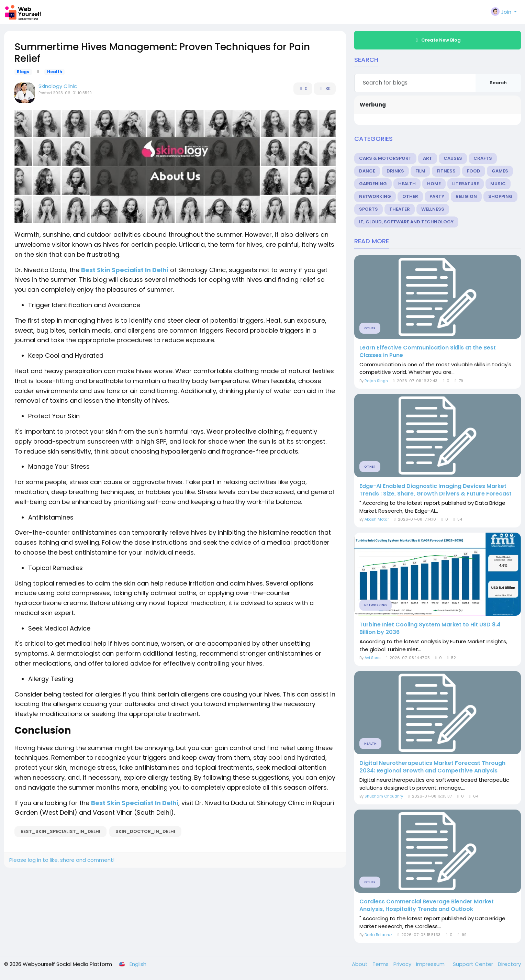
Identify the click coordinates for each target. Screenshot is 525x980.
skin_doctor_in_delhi (145, 831)
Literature (466, 184)
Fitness (446, 171)
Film (420, 171)
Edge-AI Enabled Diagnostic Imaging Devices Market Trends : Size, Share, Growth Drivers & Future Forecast (435, 490)
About (360, 964)
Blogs (23, 72)
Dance (367, 171)
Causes (453, 158)
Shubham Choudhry (384, 796)
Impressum (431, 964)
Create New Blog (437, 40)
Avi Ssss (373, 658)
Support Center (474, 964)
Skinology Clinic (58, 86)
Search (498, 83)
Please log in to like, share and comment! (62, 860)
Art (428, 158)
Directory (509, 964)
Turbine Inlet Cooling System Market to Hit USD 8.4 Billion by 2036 (430, 628)
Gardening (373, 184)
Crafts (483, 158)
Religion (466, 196)
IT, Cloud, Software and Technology (406, 222)
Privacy (403, 964)
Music (498, 184)
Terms (381, 964)
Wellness (433, 209)
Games (500, 171)
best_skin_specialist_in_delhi (60, 831)
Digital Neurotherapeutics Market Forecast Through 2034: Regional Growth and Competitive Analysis (432, 767)
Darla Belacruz (378, 935)
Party (437, 196)
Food (474, 171)
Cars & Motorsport (385, 158)
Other (410, 196)
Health (55, 72)
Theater (400, 209)
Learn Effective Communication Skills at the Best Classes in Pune (428, 352)
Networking (375, 196)
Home (434, 184)
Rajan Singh (376, 381)
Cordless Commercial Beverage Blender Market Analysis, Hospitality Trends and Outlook (427, 905)
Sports (368, 209)
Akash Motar (377, 519)
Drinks (395, 171)
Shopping (500, 196)
